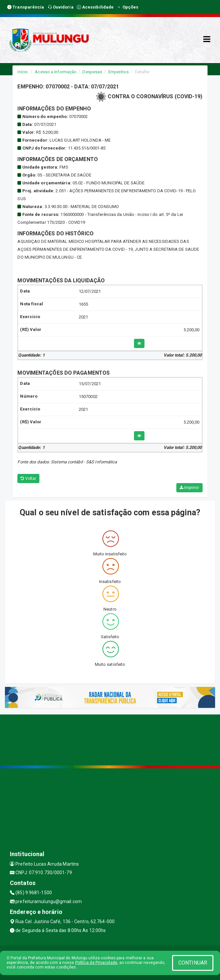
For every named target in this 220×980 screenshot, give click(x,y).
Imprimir (189, 488)
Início (23, 72)
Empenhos (119, 72)
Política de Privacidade (96, 963)
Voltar (28, 478)
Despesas (92, 72)
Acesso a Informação (56, 72)
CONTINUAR (193, 963)
